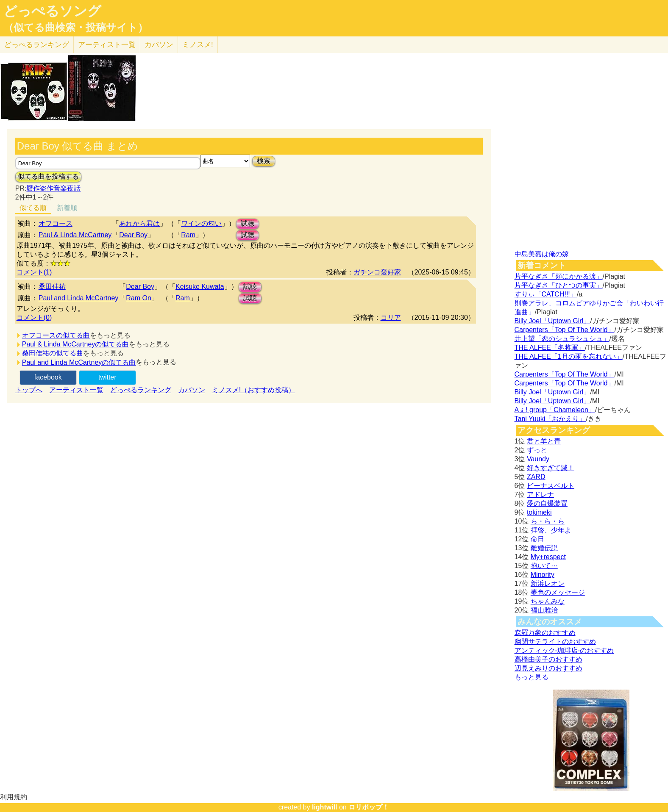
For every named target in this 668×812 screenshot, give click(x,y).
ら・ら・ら (548, 521)
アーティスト (107, 45)
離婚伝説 (544, 548)
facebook (48, 377)
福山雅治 (544, 610)
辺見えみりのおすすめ (548, 668)
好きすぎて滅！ (551, 468)
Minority (543, 575)
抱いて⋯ (544, 566)
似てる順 (33, 208)
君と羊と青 (544, 441)
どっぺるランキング (141, 390)
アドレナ (540, 495)
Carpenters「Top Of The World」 (565, 330)
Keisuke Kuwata (200, 287)
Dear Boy (133, 235)
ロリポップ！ (369, 807)
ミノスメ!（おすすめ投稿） (253, 390)
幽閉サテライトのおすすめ (555, 642)
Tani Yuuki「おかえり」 (550, 419)
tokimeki (539, 512)
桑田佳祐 (52, 287)
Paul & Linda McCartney (75, 235)
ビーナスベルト (551, 486)
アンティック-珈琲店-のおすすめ (564, 650)
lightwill (325, 807)
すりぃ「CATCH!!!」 (546, 294)
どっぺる (37, 45)
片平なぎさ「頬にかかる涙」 (559, 276)
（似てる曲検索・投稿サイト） (76, 28)
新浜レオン (548, 583)
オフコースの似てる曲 (56, 335)
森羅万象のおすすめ (545, 633)
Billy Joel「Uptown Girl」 (552, 321)
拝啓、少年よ (551, 530)
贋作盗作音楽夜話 (53, 188)
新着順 (67, 208)
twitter (107, 377)
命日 (537, 539)
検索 (264, 161)
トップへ (29, 390)
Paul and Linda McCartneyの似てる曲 (79, 362)
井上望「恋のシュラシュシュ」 (562, 339)
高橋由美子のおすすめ (548, 659)
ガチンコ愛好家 (377, 272)
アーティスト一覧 (76, 390)
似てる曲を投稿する (48, 176)
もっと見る (532, 677)
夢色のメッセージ (558, 592)
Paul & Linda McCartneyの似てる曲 (76, 344)
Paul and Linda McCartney (79, 298)
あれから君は (139, 223)
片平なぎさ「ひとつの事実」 (559, 285)
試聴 (248, 223)
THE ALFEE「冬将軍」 (550, 348)
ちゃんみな (548, 601)
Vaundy (538, 459)
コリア (391, 317)
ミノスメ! (198, 45)
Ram (188, 235)
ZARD (536, 477)
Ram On (139, 298)
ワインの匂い (201, 223)
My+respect (548, 557)
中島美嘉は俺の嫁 (542, 254)
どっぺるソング (52, 11)
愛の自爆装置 (547, 503)
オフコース (56, 223)
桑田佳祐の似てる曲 (53, 353)
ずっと (537, 450)
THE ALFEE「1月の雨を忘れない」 (569, 356)
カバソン (159, 45)
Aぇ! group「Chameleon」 (555, 410)
